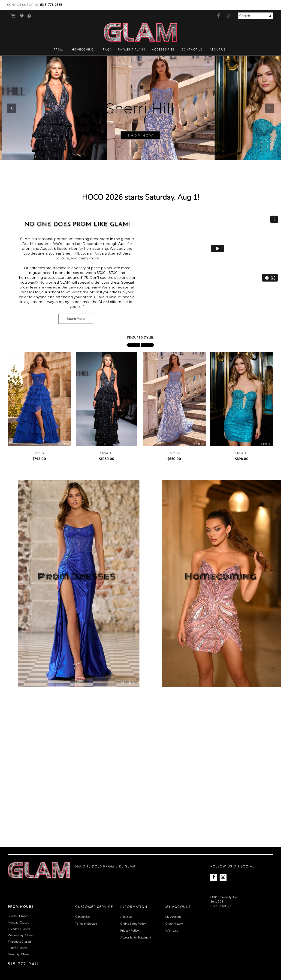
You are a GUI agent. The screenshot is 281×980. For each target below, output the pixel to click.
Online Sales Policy (133, 924)
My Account (173, 917)
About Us (126, 917)
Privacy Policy (130, 931)
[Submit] (270, 16)
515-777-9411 (23, 964)
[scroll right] (148, 345)
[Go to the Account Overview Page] (29, 16)
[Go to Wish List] (22, 16)
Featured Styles (140, 338)
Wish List (171, 931)
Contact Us (82, 917)
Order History (174, 924)
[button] (59, 50)
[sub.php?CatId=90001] (140, 108)
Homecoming (221, 576)
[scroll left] (133, 345)
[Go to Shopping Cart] (13, 16)
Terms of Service (86, 924)
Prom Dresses (77, 576)
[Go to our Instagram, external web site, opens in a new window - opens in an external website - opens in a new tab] (228, 16)
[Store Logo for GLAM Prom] (140, 32)
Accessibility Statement (136, 938)
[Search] (256, 16)
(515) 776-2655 (51, 5)
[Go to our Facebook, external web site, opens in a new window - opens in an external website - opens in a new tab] (219, 16)
